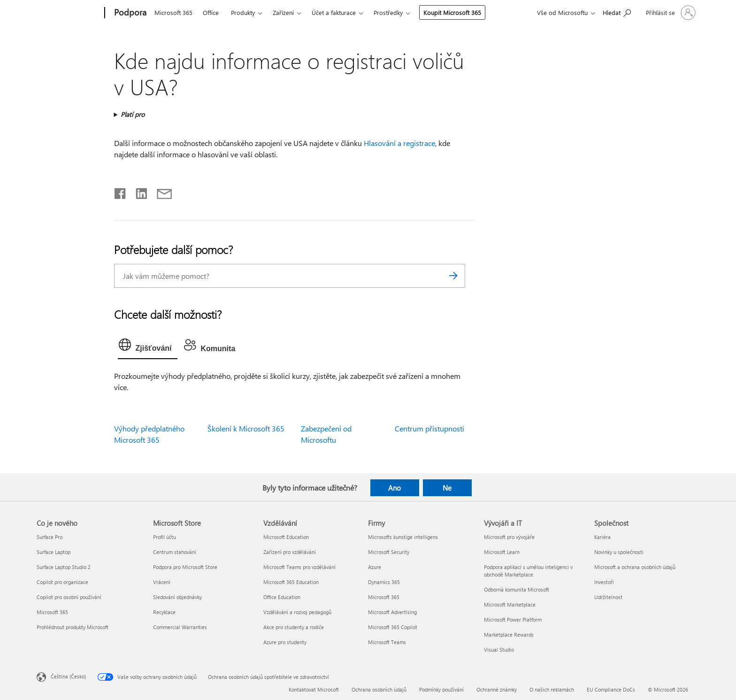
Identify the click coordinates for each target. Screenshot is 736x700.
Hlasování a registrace (399, 143)
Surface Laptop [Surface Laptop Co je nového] (54, 552)
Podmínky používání (441, 689)
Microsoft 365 (173, 12)
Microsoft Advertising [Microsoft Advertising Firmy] (392, 612)
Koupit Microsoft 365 (452, 12)
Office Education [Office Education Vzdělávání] (282, 597)
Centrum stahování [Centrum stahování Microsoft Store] (175, 552)
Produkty (243, 12)
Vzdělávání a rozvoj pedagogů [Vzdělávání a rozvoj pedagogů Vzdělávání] (297, 612)
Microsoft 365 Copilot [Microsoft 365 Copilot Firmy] (393, 627)
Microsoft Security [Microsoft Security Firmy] (389, 552)
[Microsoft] (69, 13)
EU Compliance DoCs (611, 689)
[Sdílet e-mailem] (160, 192)
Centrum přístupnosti (429, 428)
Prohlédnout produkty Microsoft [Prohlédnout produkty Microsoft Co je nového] (73, 627)
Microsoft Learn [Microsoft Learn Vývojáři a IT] (502, 552)
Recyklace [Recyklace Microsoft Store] (164, 612)
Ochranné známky (497, 689)
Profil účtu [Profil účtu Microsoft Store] (165, 537)
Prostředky (388, 12)
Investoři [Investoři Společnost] (604, 582)
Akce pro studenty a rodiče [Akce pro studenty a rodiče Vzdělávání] (294, 627)
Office (211, 12)
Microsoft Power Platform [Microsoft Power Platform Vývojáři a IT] (513, 619)
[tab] (148, 347)
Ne (447, 488)
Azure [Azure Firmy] (375, 567)
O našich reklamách (552, 689)
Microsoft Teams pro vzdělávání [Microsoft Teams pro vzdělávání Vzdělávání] (299, 567)
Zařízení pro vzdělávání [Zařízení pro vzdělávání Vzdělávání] (290, 552)
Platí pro (133, 114)
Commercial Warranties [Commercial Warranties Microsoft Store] (180, 627)
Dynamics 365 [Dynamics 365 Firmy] (384, 582)
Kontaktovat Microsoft (314, 689)
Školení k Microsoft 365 (246, 428)
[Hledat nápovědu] (617, 12)
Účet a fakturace (334, 12)
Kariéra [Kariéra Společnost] (602, 537)
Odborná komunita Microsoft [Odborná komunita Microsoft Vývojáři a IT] (517, 589)
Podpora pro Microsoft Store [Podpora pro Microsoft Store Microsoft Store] (185, 567)
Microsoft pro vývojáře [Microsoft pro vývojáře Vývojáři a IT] (509, 537)
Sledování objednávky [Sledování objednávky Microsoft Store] (177, 597)
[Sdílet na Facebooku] (121, 192)
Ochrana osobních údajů (379, 689)
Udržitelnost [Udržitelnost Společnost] (608, 597)
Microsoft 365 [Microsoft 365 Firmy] (384, 597)
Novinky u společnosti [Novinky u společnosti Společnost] (619, 552)
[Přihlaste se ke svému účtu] (670, 13)
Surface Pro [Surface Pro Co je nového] (50, 537)
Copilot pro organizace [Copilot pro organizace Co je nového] (62, 582)
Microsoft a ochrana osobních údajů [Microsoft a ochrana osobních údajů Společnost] (635, 567)
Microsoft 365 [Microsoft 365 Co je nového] (52, 612)
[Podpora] (129, 13)
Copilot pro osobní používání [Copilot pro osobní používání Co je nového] (69, 597)
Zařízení (283, 12)
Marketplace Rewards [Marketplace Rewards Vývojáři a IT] (509, 635)
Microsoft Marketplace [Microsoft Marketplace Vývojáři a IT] (510, 604)
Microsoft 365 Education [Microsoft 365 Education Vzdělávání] (291, 582)
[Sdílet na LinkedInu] (138, 192)
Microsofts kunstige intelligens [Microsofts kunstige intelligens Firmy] (403, 537)
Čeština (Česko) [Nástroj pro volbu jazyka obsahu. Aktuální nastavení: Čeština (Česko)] (68, 676)
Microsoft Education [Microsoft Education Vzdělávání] (286, 537)
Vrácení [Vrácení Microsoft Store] (162, 582)
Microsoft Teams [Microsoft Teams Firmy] (387, 642)
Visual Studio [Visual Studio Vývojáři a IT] (499, 650)
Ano (395, 488)
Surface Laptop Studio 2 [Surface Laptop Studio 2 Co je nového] (64, 567)
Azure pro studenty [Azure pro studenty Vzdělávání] (285, 642)
